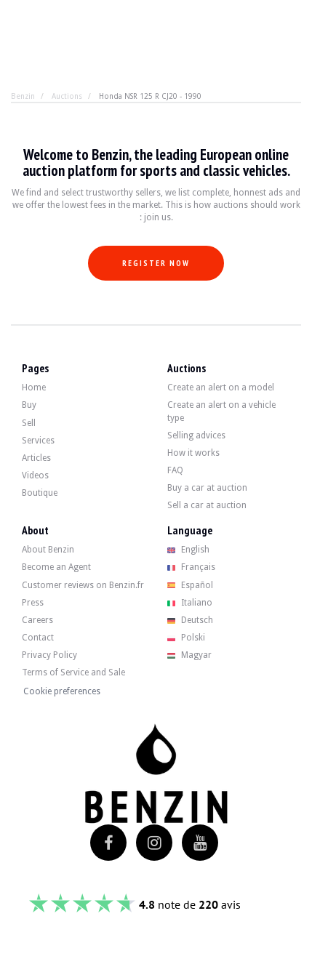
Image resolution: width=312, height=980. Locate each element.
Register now (156, 263)
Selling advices (196, 435)
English (189, 550)
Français (192, 567)
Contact (38, 638)
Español (191, 585)
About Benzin (48, 550)
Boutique (40, 493)
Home (34, 387)
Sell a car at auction (207, 505)
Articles (36, 458)
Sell (29, 423)
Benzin (23, 96)
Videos (35, 475)
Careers (37, 620)
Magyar (190, 655)
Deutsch (191, 620)
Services (38, 441)
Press (33, 603)
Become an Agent (56, 567)
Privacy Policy (49, 655)
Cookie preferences (62, 691)
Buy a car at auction (207, 488)
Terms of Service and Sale (73, 672)
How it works (193, 453)
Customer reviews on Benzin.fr (83, 585)
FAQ (175, 470)
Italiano (190, 603)
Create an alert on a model (221, 387)
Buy (29, 405)
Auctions (67, 96)
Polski (187, 638)
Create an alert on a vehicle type (221, 411)
